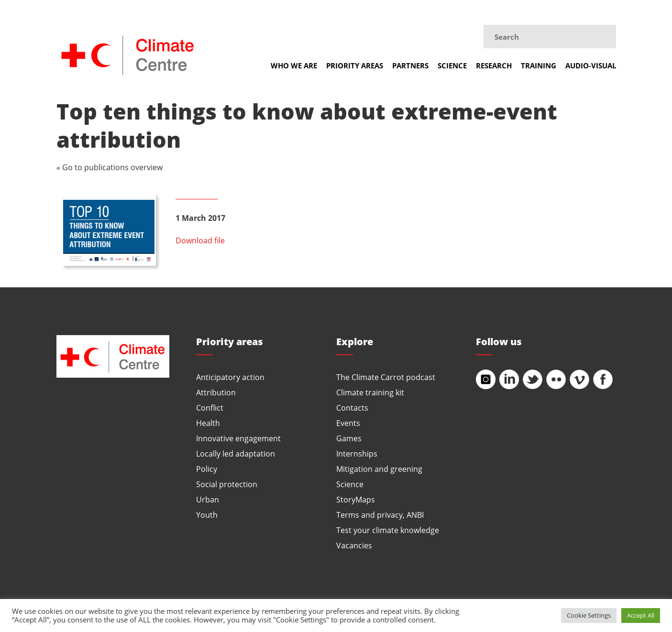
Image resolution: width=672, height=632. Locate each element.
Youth (207, 515)
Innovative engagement (238, 438)
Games (349, 438)
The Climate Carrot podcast (386, 377)
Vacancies (354, 545)
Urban (208, 499)
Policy (207, 469)
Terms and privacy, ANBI (380, 515)
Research (494, 65)
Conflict (210, 408)
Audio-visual (591, 65)
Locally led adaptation (236, 453)
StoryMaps (356, 499)
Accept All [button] (641, 615)
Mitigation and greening (379, 469)
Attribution (216, 392)
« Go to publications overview (110, 167)
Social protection (227, 484)
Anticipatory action (230, 377)
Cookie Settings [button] (589, 615)
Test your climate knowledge (388, 530)
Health (208, 423)
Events (348, 423)
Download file (200, 240)
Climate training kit (370, 392)
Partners (410, 65)
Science (452, 65)
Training (539, 65)
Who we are (294, 65)
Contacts (352, 408)
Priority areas (355, 65)
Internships (357, 453)
